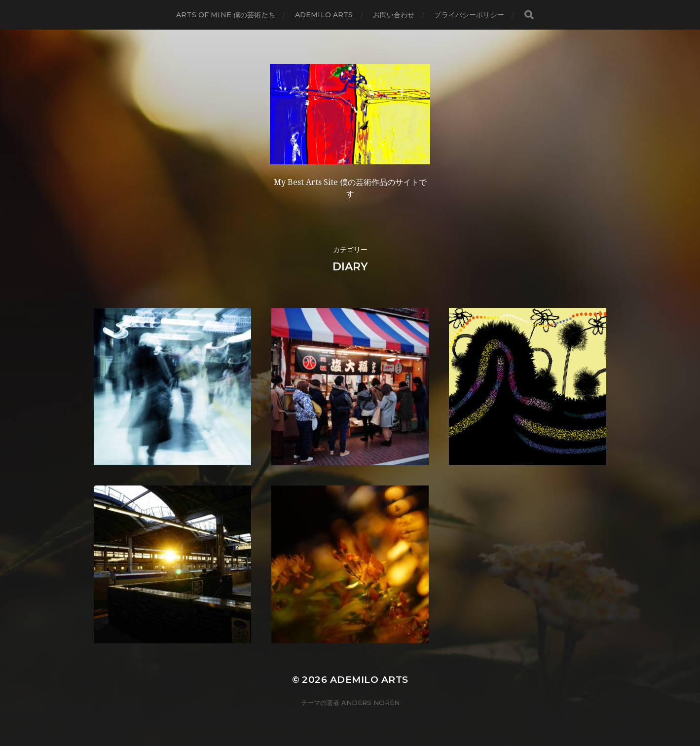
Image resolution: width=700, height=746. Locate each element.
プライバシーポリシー (469, 15)
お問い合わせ (394, 15)
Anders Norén (370, 703)
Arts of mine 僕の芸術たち (226, 15)
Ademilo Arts (324, 15)
